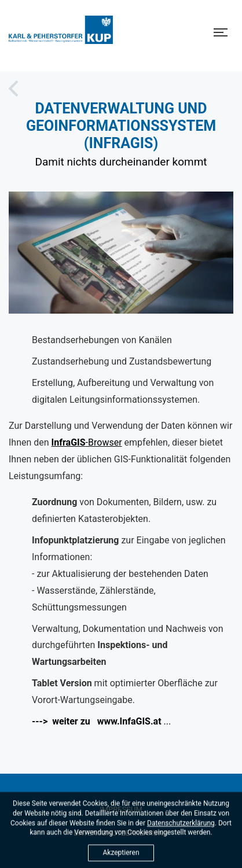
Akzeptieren (121, 856)
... (101, 721)
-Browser (87, 442)
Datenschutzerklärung (181, 826)
